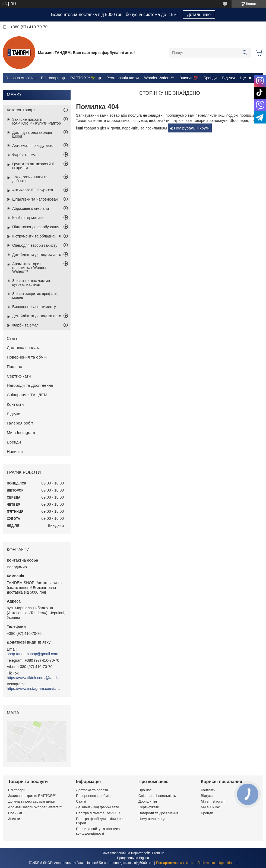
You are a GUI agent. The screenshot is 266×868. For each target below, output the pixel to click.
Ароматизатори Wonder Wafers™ (35, 807)
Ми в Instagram (21, 433)
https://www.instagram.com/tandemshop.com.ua (34, 689)
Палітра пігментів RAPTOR (98, 813)
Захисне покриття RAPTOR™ (32, 796)
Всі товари (50, 78)
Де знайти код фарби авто (97, 807)
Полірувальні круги (192, 128)
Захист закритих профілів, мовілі (35, 296)
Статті (13, 338)
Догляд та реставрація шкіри (32, 134)
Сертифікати (19, 376)
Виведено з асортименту (34, 307)
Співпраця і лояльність (157, 796)
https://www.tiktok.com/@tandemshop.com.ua (34, 678)
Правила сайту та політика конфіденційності (98, 831)
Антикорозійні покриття (33, 190)
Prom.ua (158, 853)
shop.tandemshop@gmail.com (32, 654)
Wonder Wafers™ (159, 78)
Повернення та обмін (27, 357)
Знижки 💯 (189, 78)
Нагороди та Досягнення (30, 385)
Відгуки (228, 78)
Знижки (14, 819)
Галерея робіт (20, 423)
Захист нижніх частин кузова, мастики (31, 283)
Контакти (15, 404)
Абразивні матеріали (31, 208)
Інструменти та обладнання (37, 236)
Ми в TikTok (210, 807)
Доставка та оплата (92, 790)
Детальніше (199, 15)
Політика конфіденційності (217, 863)
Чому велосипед (152, 819)
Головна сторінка (20, 78)
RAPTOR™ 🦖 (83, 78)
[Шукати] (245, 53)
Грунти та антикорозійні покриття (33, 166)
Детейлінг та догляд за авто (37, 255)
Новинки (15, 452)
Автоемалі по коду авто (33, 145)
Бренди (210, 78)
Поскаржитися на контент (175, 863)
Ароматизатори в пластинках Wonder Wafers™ (29, 268)
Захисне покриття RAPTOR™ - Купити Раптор (37, 121)
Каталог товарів (22, 110)
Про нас (14, 367)
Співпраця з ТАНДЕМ (27, 395)
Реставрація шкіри (123, 78)
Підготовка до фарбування (36, 227)
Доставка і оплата (24, 348)
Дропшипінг (148, 801)
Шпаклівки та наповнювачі (35, 199)
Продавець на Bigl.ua (133, 858)
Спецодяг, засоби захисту (35, 245)
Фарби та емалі (26, 155)
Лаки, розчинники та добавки (30, 179)
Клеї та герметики (28, 218)
